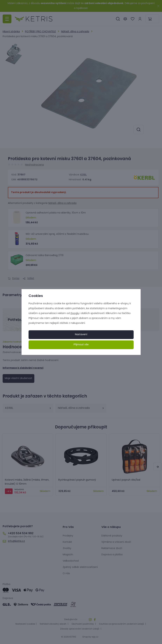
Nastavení (81, 335)
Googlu (75, 313)
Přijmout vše (81, 345)
